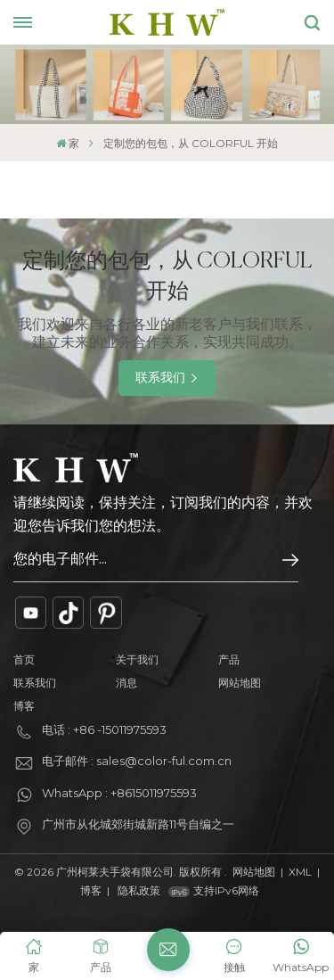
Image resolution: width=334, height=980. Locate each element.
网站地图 (240, 683)
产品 (229, 659)
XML (300, 872)
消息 (126, 683)
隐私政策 (139, 890)
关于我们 (137, 659)
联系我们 (160, 377)
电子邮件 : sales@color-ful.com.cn (137, 761)
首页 (24, 659)
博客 (24, 706)
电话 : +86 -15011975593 (104, 729)
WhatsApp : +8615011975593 (119, 793)
